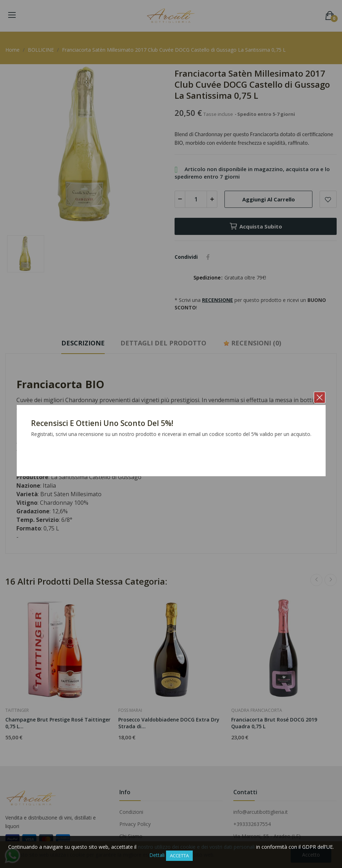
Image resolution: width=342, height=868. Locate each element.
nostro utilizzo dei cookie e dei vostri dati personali (196, 847)
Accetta (179, 856)
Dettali (157, 855)
